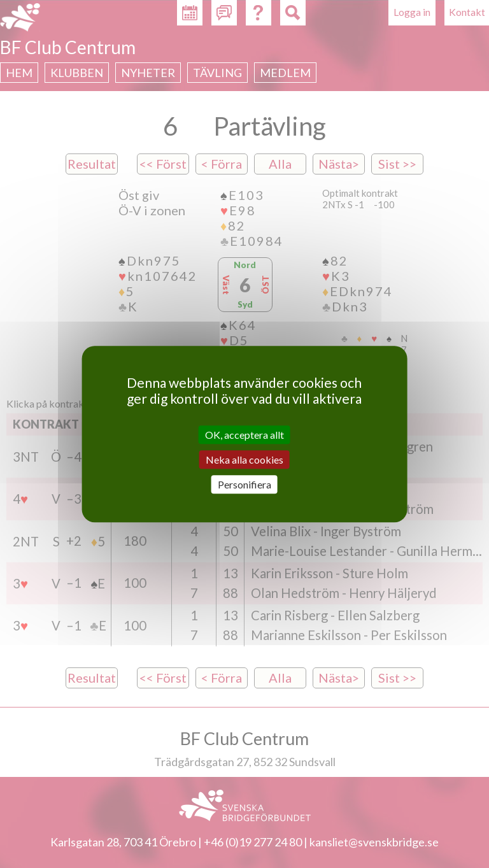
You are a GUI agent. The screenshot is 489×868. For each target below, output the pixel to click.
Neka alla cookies (244, 459)
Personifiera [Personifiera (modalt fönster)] (244, 484)
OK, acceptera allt (244, 435)
